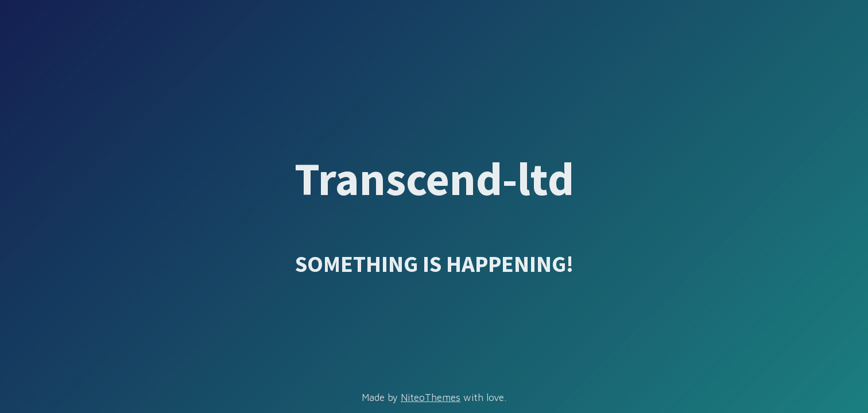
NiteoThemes (431, 398)
